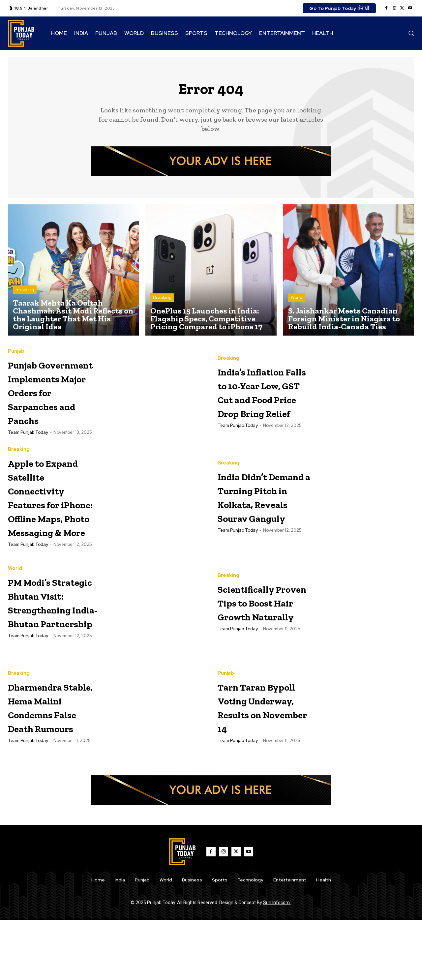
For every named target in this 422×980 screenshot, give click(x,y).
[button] (411, 33)
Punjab (16, 348)
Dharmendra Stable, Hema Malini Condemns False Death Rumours (48, 767)
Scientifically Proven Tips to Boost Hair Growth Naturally (262, 661)
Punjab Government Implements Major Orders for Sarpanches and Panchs (54, 395)
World (297, 301)
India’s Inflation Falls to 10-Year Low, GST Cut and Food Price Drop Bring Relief (263, 402)
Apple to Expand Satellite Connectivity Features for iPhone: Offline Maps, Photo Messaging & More (53, 535)
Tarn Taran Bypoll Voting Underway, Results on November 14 (260, 766)
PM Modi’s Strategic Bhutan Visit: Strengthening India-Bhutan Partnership (54, 661)
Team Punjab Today (28, 443)
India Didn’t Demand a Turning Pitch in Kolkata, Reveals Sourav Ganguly (264, 514)
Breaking (25, 293)
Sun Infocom (277, 963)
